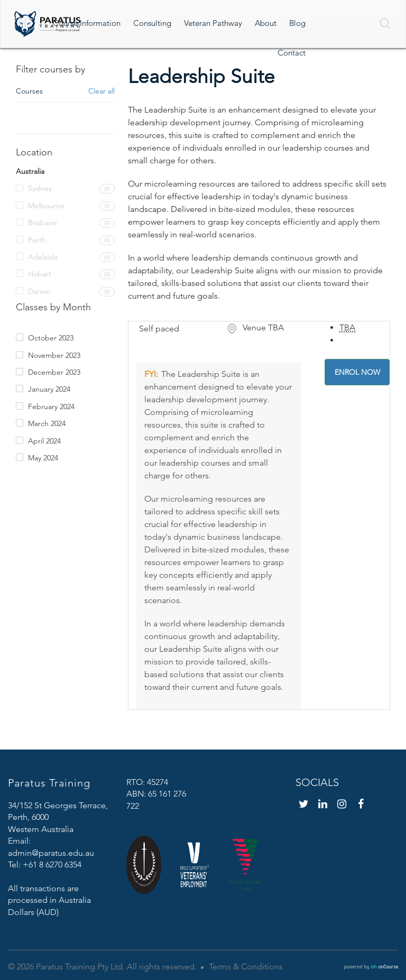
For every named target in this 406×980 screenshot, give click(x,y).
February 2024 (51, 406)
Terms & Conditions (246, 967)
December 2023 (54, 372)
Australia (30, 171)
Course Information (87, 23)
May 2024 (43, 458)
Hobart (40, 274)
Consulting (152, 23)
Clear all (101, 91)
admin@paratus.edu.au (51, 853)
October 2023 (51, 338)
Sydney (40, 188)
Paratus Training (49, 783)
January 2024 (49, 389)
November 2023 (54, 355)
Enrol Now (357, 372)
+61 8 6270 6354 (52, 865)
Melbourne (46, 206)
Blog (297, 23)
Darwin (39, 291)
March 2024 (47, 423)
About (266, 23)
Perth (37, 240)
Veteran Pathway (213, 23)
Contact (292, 53)
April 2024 (44, 441)
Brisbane (43, 223)
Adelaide (43, 257)
